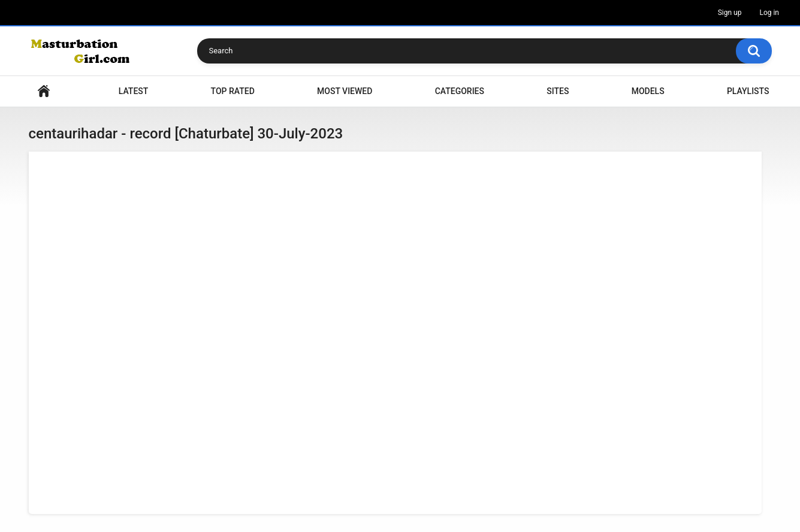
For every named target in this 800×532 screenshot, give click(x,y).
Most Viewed (345, 91)
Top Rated (233, 91)
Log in (769, 13)
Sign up (730, 13)
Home (44, 91)
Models (648, 91)
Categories (460, 91)
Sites (558, 91)
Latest (134, 91)
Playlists (748, 91)
